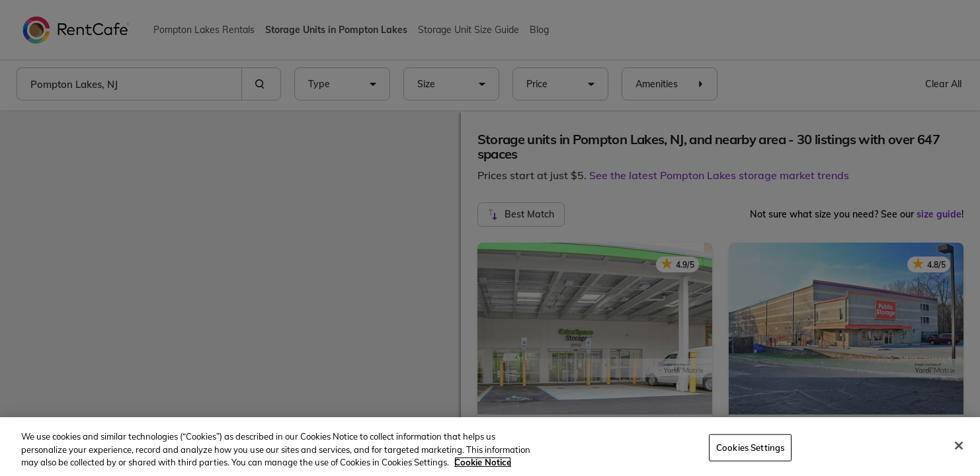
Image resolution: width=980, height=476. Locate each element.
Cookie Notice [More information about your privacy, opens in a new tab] (483, 462)
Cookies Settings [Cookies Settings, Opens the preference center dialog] (750, 447)
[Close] (959, 446)
